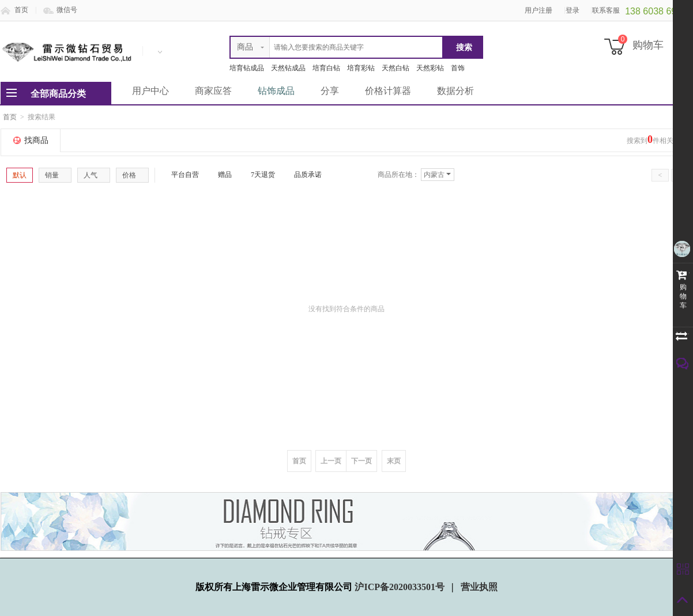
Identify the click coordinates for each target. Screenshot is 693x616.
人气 (94, 175)
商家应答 (213, 91)
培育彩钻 (361, 68)
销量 (55, 175)
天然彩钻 (430, 68)
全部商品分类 (58, 94)
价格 (132, 175)
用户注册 (538, 10)
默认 (20, 175)
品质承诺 (303, 175)
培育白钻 (326, 68)
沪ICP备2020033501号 (401, 587)
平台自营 (180, 175)
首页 (21, 10)
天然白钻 (396, 68)
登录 (573, 10)
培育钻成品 (247, 68)
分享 (330, 91)
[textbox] (336, 47)
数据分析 (455, 91)
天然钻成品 (288, 68)
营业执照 (479, 587)
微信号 (67, 10)
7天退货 (258, 175)
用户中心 (150, 91)
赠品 (220, 175)
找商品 (36, 140)
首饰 (458, 68)
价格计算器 (388, 91)
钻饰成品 (276, 91)
